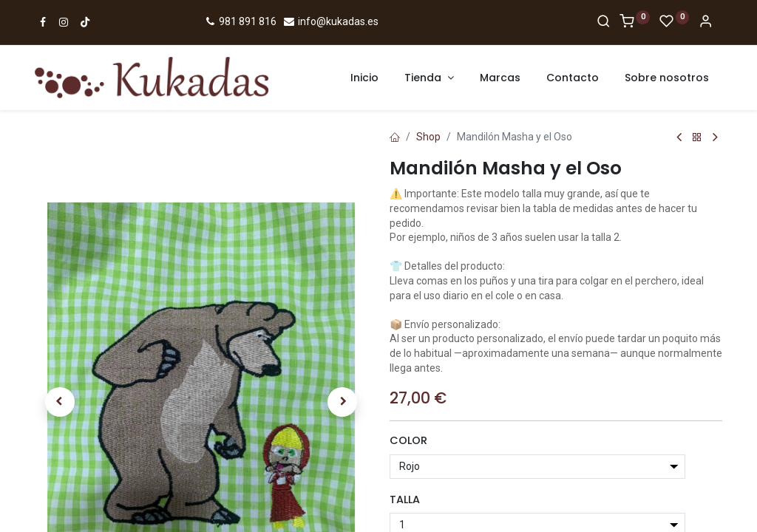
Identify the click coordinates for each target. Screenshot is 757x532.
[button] (60, 327)
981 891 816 (240, 21)
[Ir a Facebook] (43, 22)
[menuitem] (364, 78)
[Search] (604, 22)
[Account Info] (706, 22)
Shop (428, 137)
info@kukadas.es (330, 21)
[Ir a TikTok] (85, 22)
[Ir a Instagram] (64, 22)
